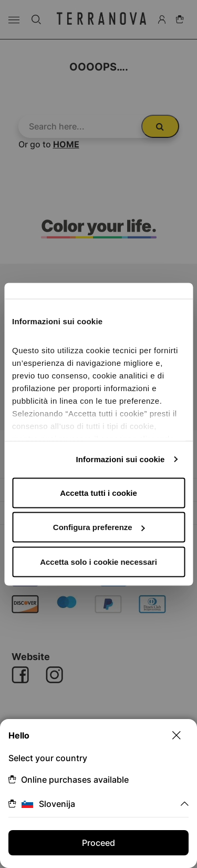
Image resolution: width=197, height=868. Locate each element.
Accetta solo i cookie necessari (98, 561)
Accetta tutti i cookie (98, 492)
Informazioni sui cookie (121, 459)
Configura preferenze (99, 527)
